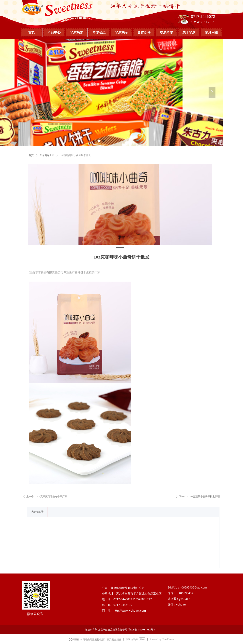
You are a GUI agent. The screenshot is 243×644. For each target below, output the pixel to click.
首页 (31, 155)
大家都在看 (37, 512)
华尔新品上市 (47, 155)
